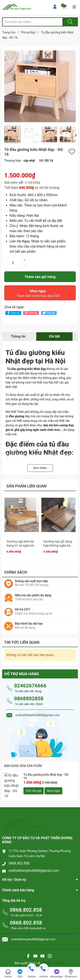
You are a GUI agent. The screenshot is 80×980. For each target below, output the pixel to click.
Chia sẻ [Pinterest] (30, 313)
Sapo (49, 962)
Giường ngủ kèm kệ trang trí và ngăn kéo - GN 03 (21, 546)
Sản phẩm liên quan (26, 486)
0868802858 (29, 697)
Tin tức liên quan (22, 640)
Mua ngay (38, 294)
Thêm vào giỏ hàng (40, 277)
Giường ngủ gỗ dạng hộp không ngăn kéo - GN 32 (58, 546)
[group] (40, 86)
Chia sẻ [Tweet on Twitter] (48, 313)
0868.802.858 (19, 857)
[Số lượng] (13, 263)
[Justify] (70, 22)
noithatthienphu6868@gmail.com (34, 865)
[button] (76, 135)
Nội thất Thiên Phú (53, 957)
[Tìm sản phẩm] (33, 22)
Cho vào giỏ (34, 789)
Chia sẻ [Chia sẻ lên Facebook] (13, 313)
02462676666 (30, 684)
